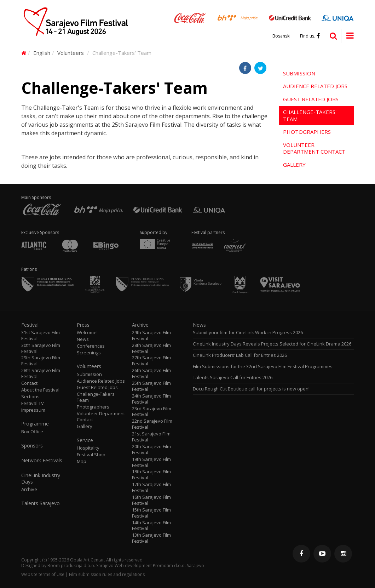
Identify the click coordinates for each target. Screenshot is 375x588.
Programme (35, 424)
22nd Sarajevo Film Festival (152, 424)
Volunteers (71, 53)
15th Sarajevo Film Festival (151, 513)
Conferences (91, 346)
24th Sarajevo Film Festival (151, 399)
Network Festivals (42, 461)
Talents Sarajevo (41, 503)
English (42, 53)
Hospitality (88, 448)
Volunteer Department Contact (314, 148)
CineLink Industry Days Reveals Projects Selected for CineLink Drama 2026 (272, 344)
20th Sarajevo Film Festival (151, 450)
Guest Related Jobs (311, 99)
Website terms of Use (43, 574)
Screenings (89, 353)
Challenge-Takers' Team (310, 115)
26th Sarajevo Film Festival (151, 373)
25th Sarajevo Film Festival (151, 386)
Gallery (294, 165)
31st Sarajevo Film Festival (41, 336)
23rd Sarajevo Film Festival (152, 412)
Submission (299, 73)
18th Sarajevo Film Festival (151, 475)
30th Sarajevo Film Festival (41, 348)
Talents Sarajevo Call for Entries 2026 (233, 378)
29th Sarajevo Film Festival (41, 361)
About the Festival (40, 390)
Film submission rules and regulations (107, 574)
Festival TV (33, 403)
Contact (29, 383)
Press (83, 325)
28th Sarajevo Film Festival (41, 373)
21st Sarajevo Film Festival (151, 437)
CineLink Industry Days (41, 479)
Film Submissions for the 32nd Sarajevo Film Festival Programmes (263, 367)
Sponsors (32, 446)
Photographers (307, 132)
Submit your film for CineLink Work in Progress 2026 (248, 333)
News (83, 339)
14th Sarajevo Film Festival (151, 526)
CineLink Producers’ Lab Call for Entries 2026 (240, 355)
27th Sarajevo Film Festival (151, 361)
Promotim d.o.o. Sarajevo (178, 566)
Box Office (32, 432)
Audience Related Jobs (315, 86)
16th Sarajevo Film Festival (151, 500)
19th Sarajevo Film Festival (151, 462)
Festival (30, 325)
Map (82, 461)
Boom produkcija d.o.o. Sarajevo (80, 566)
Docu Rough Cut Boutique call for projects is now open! (251, 389)
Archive (29, 489)
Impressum (33, 410)
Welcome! (87, 333)
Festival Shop (91, 455)
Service (85, 440)
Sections (30, 397)
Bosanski (281, 36)
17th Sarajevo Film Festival (151, 487)
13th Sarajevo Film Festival (151, 538)
